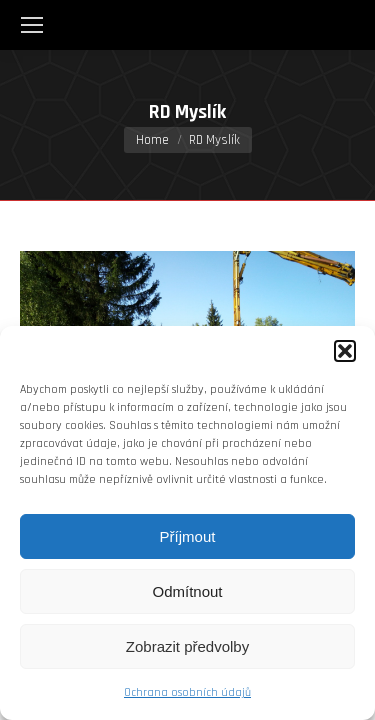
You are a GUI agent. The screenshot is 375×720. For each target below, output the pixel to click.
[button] (345, 351)
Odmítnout (187, 591)
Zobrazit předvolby (187, 646)
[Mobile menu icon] (32, 25)
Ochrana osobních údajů (187, 692)
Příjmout (188, 536)
